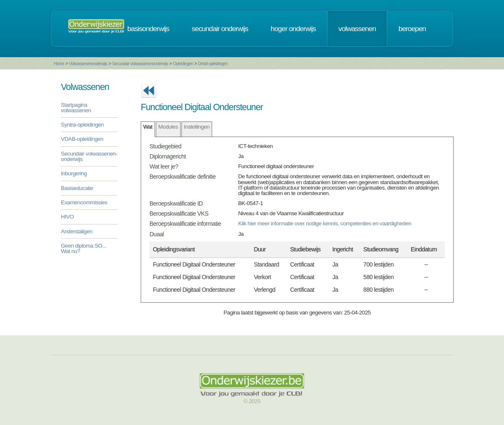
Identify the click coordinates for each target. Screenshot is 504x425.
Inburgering (74, 173)
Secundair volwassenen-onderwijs (89, 156)
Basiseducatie (77, 188)
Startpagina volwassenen (76, 108)
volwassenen (357, 29)
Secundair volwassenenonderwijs (140, 64)
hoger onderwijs (293, 29)
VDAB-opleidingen (82, 139)
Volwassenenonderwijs (88, 64)
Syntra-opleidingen (82, 125)
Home (59, 64)
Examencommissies (84, 202)
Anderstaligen (77, 231)
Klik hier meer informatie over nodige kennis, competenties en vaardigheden (325, 223)
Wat (148, 127)
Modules (168, 127)
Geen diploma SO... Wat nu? (84, 248)
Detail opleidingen (213, 64)
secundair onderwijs (220, 29)
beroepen (412, 29)
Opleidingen (183, 64)
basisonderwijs (148, 29)
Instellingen (197, 127)
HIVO (67, 217)
